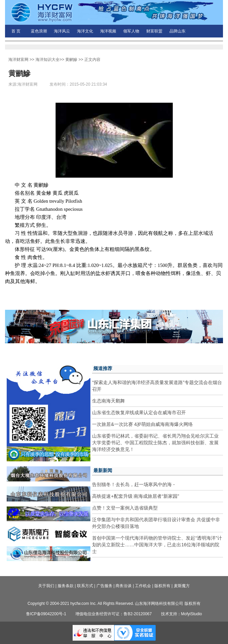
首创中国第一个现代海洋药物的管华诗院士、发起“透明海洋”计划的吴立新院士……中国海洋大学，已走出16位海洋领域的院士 (157, 545)
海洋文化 (85, 31)
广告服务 (104, 586)
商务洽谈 (124, 586)
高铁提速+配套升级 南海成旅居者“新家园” (135, 496)
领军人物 (131, 31)
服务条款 (66, 586)
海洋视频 (108, 31)
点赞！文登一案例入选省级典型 (125, 508)
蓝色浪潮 (39, 31)
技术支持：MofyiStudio (182, 614)
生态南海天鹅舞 (108, 401)
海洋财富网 (18, 60)
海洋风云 (62, 31)
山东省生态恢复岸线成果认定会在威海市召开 (139, 412)
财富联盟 (154, 31)
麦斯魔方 (182, 586)
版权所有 (162, 586)
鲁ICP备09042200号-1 (46, 614)
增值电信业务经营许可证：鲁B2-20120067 (113, 614)
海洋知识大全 (48, 60)
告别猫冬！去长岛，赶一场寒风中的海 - (133, 484)
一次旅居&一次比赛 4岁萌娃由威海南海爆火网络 (142, 424)
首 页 (16, 31)
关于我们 (46, 586)
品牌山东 (177, 31)
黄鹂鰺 (71, 60)
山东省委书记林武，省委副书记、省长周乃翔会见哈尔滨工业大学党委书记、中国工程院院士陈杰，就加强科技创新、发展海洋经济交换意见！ (155, 443)
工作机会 (143, 586)
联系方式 (85, 586)
